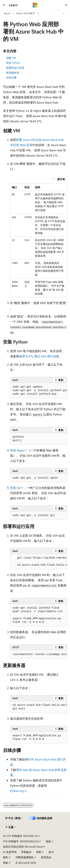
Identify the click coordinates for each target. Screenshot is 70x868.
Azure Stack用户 (26, 13)
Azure (7, 13)
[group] (39, 391)
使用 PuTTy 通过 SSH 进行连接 (39, 356)
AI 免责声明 (10, 852)
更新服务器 (13, 73)
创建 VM (11, 58)
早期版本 (26, 852)
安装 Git (15, 488)
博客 (39, 852)
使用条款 (46, 857)
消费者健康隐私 (25, 857)
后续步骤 (11, 77)
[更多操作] (64, 13)
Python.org (17, 791)
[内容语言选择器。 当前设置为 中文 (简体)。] (13, 818)
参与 (51, 852)
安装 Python (13, 63)
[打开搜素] (66, 5)
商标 (6, 863)
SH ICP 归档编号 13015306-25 (20, 836)
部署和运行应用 (15, 68)
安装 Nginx (17, 450)
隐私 (49, 841)
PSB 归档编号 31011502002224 (21, 841)
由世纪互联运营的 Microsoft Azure (23, 847)
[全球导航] (4, 5)
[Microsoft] (35, 5)
